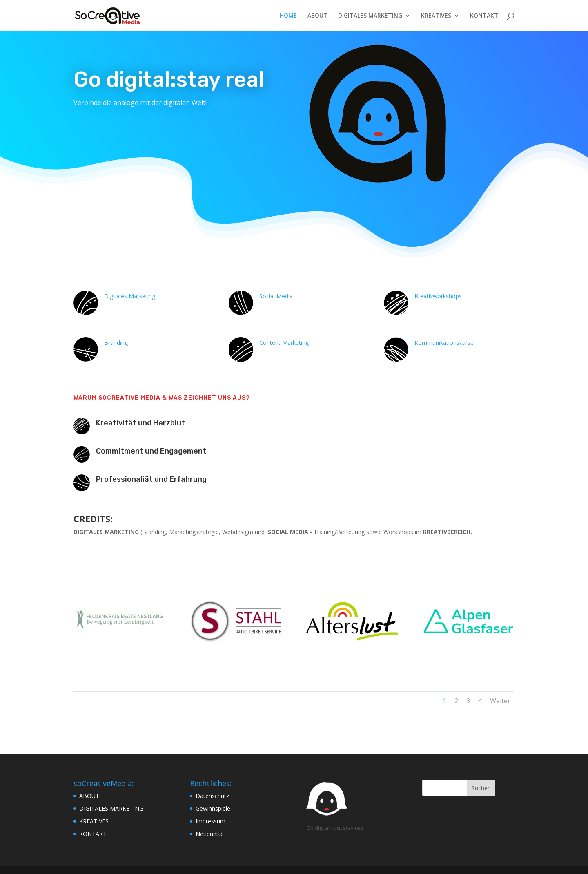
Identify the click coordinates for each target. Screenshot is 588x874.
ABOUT (317, 16)
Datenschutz (212, 796)
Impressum (210, 821)
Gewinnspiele (213, 808)
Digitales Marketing (130, 296)
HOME (288, 16)
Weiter (500, 701)
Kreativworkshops (438, 296)
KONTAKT (484, 16)
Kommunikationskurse (444, 343)
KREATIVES (436, 16)
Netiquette (210, 834)
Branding (116, 343)
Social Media (276, 296)
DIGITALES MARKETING (370, 16)
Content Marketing (284, 343)
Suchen (481, 788)
